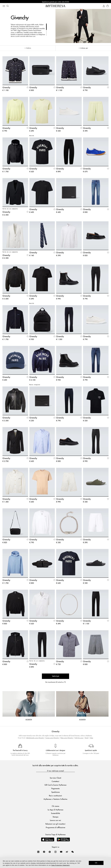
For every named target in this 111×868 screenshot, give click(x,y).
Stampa (55, 817)
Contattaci (55, 782)
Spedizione (55, 792)
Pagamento (55, 789)
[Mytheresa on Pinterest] (50, 852)
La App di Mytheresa (55, 810)
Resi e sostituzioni (55, 796)
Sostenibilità (55, 814)
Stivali (87, 738)
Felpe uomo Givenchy (67, 738)
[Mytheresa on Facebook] (44, 852)
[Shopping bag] (108, 6)
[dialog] (55, 863)
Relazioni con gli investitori (55, 824)
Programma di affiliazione (55, 828)
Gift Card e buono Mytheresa (55, 785)
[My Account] (104, 6)
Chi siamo (55, 807)
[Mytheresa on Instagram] (55, 852)
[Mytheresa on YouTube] (61, 852)
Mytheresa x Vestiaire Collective (55, 800)
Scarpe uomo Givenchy (52, 738)
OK (96, 863)
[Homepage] (55, 6)
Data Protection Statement (60, 865)
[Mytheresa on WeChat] (73, 852)
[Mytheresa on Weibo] (67, 852)
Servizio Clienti (55, 778)
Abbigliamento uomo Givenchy (35, 738)
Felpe (92, 738)
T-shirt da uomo (79, 738)
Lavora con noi (55, 821)
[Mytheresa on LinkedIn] (38, 852)
